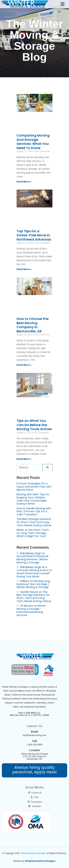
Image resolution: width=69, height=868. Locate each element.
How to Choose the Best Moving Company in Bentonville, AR (33, 325)
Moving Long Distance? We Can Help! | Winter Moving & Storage (33, 584)
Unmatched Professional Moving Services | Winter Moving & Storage (32, 559)
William (25, 581)
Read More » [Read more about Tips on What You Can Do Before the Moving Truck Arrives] (24, 459)
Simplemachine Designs (40, 861)
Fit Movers (27, 606)
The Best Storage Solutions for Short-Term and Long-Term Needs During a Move (34, 522)
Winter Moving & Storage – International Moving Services (31, 610)
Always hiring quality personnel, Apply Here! (34, 770)
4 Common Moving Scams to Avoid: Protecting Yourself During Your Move (34, 572)
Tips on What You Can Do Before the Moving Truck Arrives (34, 425)
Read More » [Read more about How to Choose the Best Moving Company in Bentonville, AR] (24, 365)
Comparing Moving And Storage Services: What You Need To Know (33, 142)
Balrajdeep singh (31, 553)
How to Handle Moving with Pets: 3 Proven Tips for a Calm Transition (34, 511)
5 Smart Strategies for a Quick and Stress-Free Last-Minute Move (34, 487)
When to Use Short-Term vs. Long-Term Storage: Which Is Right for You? (33, 533)
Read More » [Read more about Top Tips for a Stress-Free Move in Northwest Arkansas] (24, 269)
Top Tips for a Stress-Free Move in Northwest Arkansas (34, 235)
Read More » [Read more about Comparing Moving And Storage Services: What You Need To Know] (24, 182)
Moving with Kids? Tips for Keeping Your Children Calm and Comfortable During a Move (33, 499)
